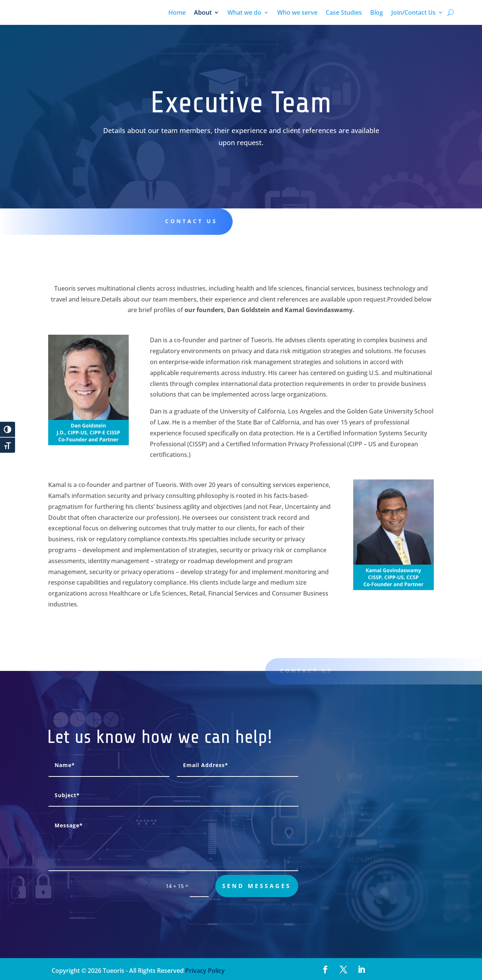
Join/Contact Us (413, 13)
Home (177, 13)
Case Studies (344, 13)
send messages (257, 886)
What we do (244, 13)
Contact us (184, 221)
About (203, 13)
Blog (377, 13)
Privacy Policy (204, 971)
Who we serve (297, 13)
